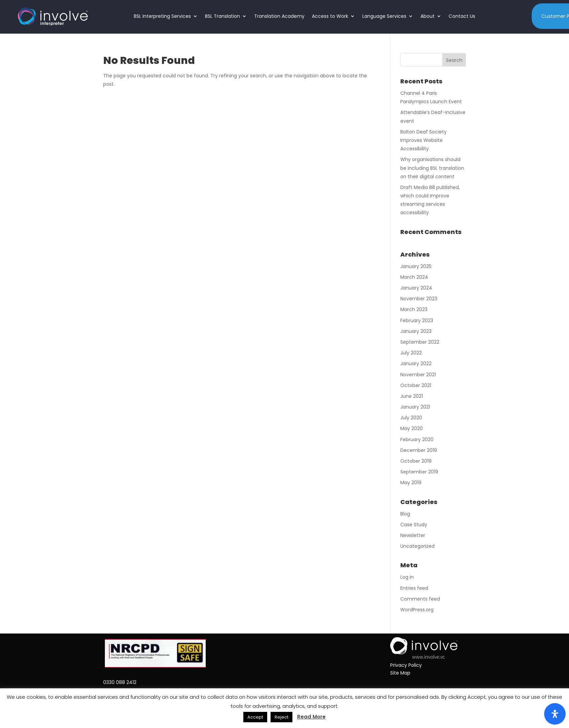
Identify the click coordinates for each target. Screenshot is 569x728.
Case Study (414, 525)
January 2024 (416, 288)
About (428, 16)
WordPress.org (417, 610)
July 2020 (411, 418)
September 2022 (420, 342)
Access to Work (330, 16)
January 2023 (416, 331)
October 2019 (416, 461)
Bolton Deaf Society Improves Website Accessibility (423, 140)
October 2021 (416, 385)
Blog (405, 514)
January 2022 (416, 363)
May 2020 (412, 428)
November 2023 (419, 299)
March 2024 (414, 277)
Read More (311, 717)
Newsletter (413, 535)
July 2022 (411, 353)
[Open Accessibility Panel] (555, 714)
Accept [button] (255, 717)
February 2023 (417, 320)
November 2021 (418, 375)
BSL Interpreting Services (162, 16)
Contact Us (462, 16)
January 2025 (416, 266)
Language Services (384, 16)
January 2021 (415, 407)
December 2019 (419, 450)
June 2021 (412, 396)
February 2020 (417, 439)
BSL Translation (222, 16)
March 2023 (414, 309)
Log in (407, 577)
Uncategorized (417, 546)
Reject (281, 717)
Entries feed (414, 588)
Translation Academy (279, 16)
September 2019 (419, 472)
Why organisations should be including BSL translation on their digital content (432, 168)
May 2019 (411, 483)
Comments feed (420, 599)
